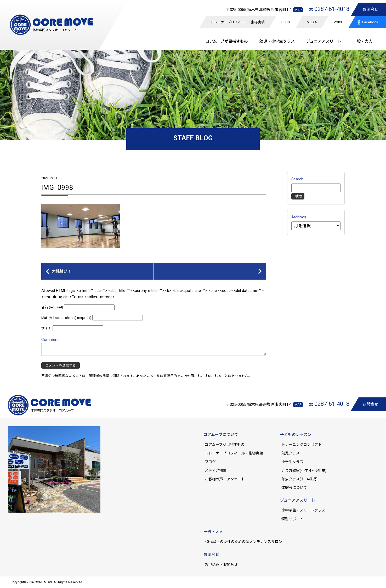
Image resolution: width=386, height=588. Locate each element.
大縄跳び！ (62, 271)
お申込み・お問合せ (221, 564)
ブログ (210, 462)
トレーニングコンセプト (302, 445)
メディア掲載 (216, 470)
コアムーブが (227, 41)
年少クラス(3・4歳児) (299, 479)
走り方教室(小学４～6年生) (306, 470)
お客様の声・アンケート (225, 479)
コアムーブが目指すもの (225, 445)
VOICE (338, 22)
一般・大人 (363, 41)
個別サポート (292, 519)
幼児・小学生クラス (277, 41)
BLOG (286, 22)
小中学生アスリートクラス (303, 510)
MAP (298, 10)
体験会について (294, 487)
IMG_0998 (57, 187)
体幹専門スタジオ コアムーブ (54, 30)
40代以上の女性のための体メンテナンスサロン (243, 542)
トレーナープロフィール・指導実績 (238, 22)
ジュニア (324, 41)
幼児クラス (291, 453)
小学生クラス (292, 462)
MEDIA (312, 22)
